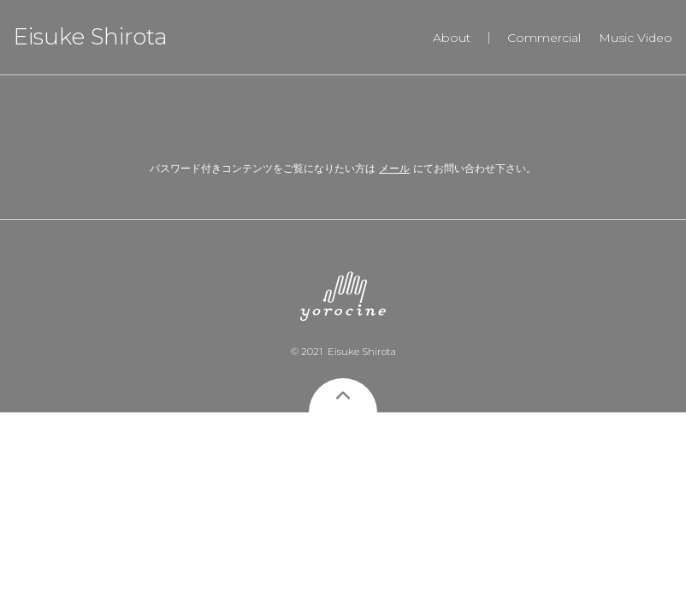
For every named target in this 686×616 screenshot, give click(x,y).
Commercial (544, 38)
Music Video (636, 38)
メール (394, 168)
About (452, 38)
